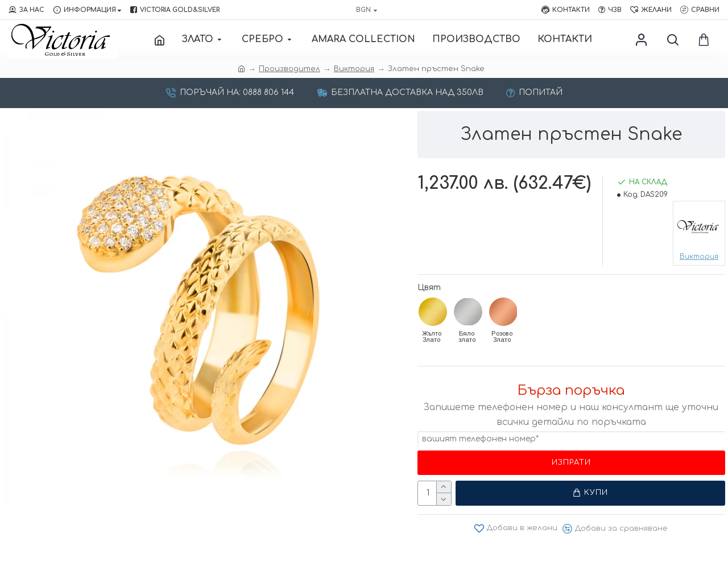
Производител (289, 69)
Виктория (354, 69)
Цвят (429, 288)
